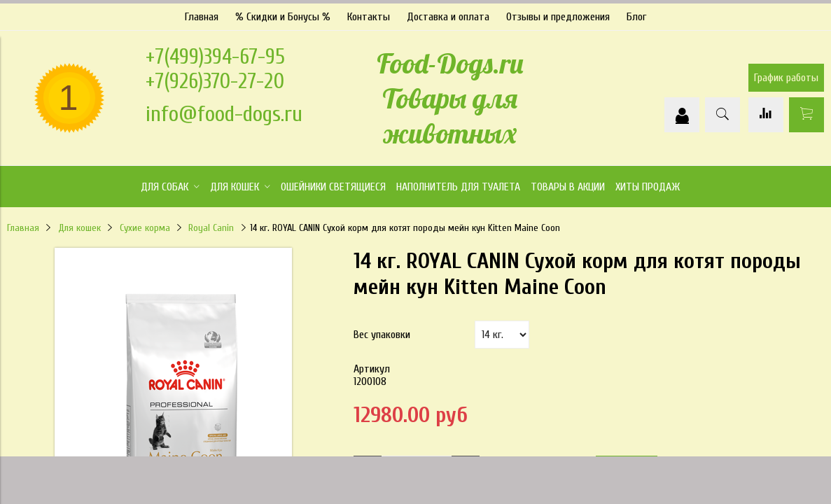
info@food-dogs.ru (224, 110)
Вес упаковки (382, 331)
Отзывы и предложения (558, 13)
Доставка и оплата (448, 13)
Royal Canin (211, 224)
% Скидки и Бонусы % (283, 13)
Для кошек (79, 224)
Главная (202, 13)
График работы (786, 75)
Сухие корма (145, 224)
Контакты (369, 13)
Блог (636, 13)
